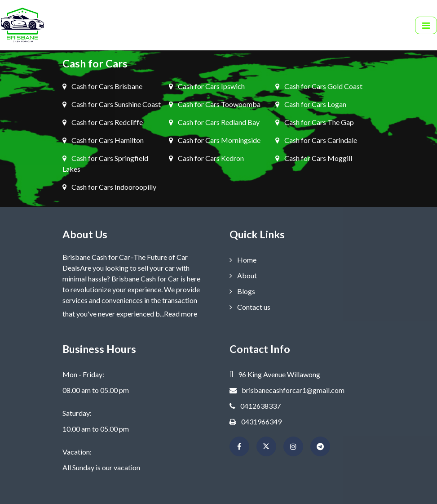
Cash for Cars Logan (311, 104)
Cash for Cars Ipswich (207, 86)
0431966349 (256, 421)
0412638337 (255, 406)
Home (243, 260)
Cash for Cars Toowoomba (215, 104)
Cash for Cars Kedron (206, 158)
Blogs (242, 291)
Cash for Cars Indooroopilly (109, 187)
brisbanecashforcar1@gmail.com (287, 390)
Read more (181, 314)
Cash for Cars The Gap (315, 122)
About (243, 275)
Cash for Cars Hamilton (103, 140)
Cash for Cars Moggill (314, 158)
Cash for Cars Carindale (316, 140)
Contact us (250, 307)
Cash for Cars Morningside (215, 140)
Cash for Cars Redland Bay (214, 122)
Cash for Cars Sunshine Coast (112, 104)
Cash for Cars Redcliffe (103, 122)
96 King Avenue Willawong (275, 374)
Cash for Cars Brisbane (102, 86)
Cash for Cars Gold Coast (319, 86)
